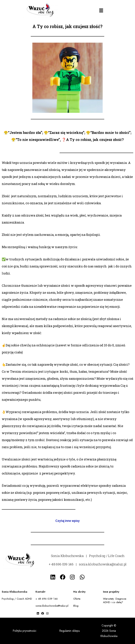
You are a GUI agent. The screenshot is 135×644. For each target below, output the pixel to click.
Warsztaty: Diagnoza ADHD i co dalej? (115, 600)
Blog (76, 606)
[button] (101, 11)
